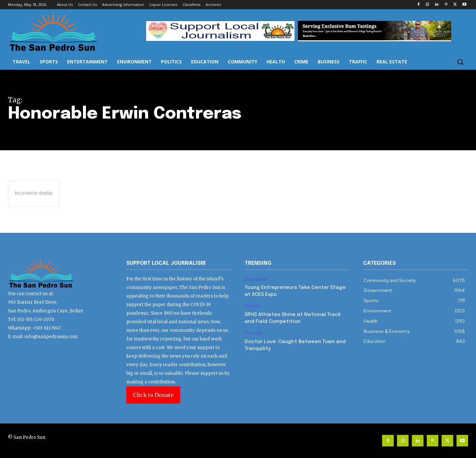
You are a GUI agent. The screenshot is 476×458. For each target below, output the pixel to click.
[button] (460, 62)
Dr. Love (253, 333)
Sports (252, 306)
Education (256, 279)
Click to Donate (153, 395)
